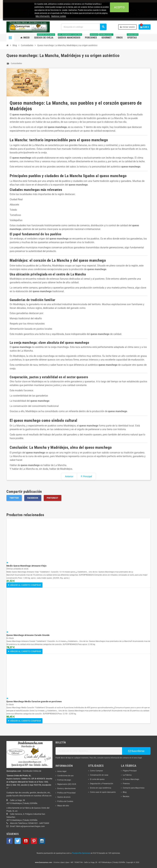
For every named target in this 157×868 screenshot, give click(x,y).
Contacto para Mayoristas (134, 788)
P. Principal (86, 476)
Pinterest (53, 498)
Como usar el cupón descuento (103, 792)
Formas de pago (64, 780)
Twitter (14, 498)
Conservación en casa (99, 775)
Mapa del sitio (63, 806)
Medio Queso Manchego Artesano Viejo (26, 566)
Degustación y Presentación (102, 784)
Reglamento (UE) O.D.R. (67, 784)
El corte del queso (97, 779)
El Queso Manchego (131, 779)
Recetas (126, 796)
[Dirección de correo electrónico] (89, 751)
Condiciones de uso (65, 776)
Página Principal (130, 771)
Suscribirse (136, 751)
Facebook (33, 498)
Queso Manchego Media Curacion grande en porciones (34, 701)
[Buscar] (84, 27)
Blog (125, 792)
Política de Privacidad (66, 793)
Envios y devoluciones (66, 788)
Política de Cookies (65, 801)
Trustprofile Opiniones (81, 853)
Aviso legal (62, 771)
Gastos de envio (64, 797)
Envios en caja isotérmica (101, 788)
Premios (126, 784)
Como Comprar (96, 771)
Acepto (119, 7)
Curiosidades (16, 63)
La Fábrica (127, 775)
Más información (43, 16)
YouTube (26, 841)
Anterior (69, 476)
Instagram (42, 841)
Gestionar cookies (59, 16)
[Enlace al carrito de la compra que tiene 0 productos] (145, 27)
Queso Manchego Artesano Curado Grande (28, 635)
